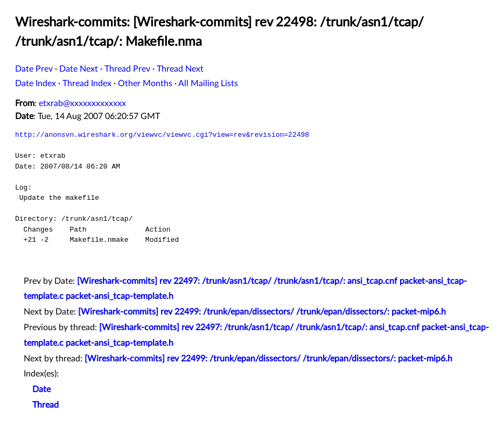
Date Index (36, 83)
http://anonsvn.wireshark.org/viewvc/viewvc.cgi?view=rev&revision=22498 (162, 135)
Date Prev (34, 69)
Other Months (145, 83)
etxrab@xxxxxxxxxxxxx (82, 103)
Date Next (79, 69)
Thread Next (180, 69)
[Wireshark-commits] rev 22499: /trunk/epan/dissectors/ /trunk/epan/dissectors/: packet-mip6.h (262, 312)
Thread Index (87, 83)
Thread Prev (127, 69)
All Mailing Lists (208, 83)
